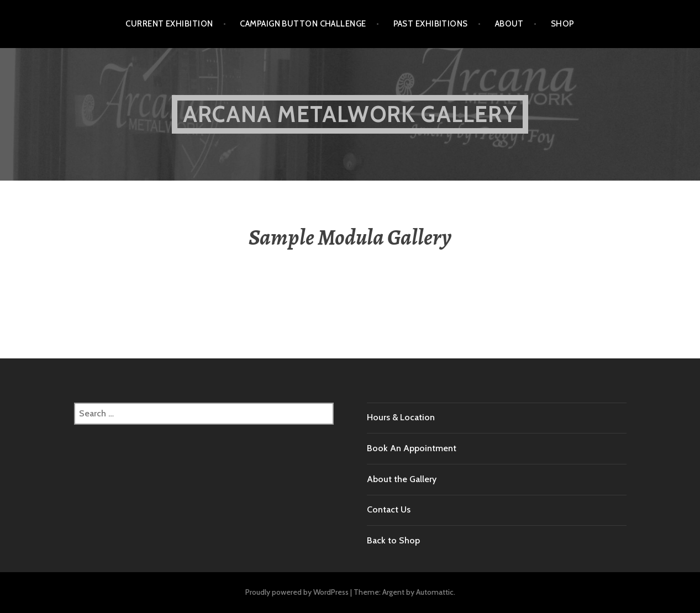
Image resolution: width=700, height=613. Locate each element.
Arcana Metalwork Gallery (350, 114)
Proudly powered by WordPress (297, 592)
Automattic (435, 592)
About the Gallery (402, 479)
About (509, 24)
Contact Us (389, 509)
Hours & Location (401, 417)
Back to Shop (393, 540)
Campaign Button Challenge (303, 24)
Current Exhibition (169, 24)
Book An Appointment (412, 448)
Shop (563, 24)
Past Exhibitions (431, 24)
